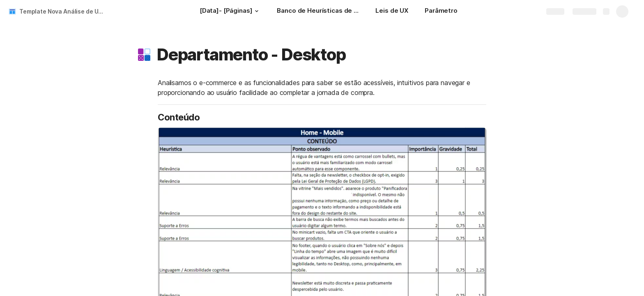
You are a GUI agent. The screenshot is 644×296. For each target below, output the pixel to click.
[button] (256, 11)
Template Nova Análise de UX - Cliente (63, 11)
